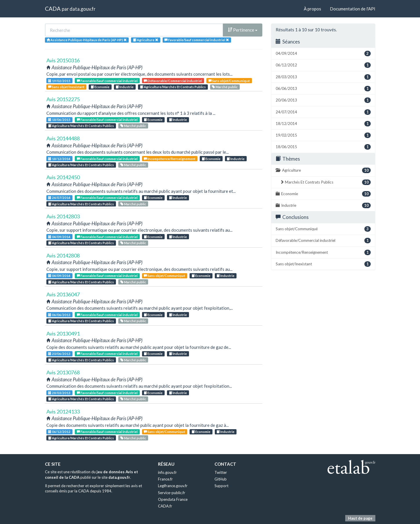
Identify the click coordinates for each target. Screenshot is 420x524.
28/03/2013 (59, 393)
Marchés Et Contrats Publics (325, 182)
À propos (312, 9)
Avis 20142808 (63, 255)
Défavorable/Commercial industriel (173, 81)
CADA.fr (165, 506)
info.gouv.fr (167, 472)
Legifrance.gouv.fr (173, 486)
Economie (100, 87)
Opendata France (173, 499)
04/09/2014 (59, 237)
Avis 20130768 (63, 372)
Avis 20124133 (63, 411)
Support (221, 486)
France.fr (165, 479)
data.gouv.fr (82, 9)
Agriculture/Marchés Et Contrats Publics (173, 87)
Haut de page (360, 518)
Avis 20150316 (63, 60)
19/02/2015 (59, 81)
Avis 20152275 (63, 99)
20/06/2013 (59, 354)
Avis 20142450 (63, 177)
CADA (53, 9)
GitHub (221, 479)
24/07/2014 (59, 198)
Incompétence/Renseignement (170, 159)
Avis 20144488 (63, 138)
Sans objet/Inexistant (66, 87)
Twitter (221, 472)
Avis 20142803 (63, 216)
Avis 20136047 (63, 294)
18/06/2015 (59, 120)
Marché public (225, 87)
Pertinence (243, 30)
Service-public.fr (172, 493)
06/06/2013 (59, 315)
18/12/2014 (59, 159)
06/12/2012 (59, 432)
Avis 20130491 (63, 333)
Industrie (125, 87)
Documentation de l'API (353, 9)
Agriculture (323, 170)
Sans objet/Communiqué (229, 81)
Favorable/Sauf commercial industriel (107, 81)
